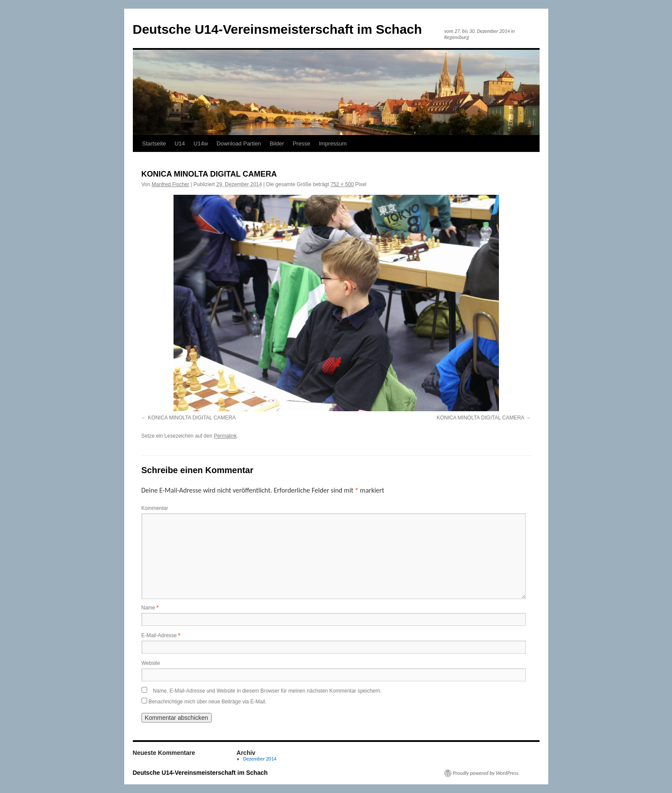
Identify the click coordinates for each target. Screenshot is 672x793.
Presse (301, 143)
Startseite (154, 143)
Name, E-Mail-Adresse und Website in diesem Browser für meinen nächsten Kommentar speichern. (267, 691)
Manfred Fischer (171, 184)
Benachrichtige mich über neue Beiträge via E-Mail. (207, 702)
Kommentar (155, 508)
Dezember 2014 (260, 759)
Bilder (277, 143)
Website (151, 663)
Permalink (225, 436)
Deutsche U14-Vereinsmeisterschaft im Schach (278, 29)
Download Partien (239, 143)
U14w (201, 143)
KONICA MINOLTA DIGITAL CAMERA (192, 418)
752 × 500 (342, 184)
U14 (180, 143)
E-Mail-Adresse (161, 635)
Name (150, 608)
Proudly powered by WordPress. (486, 773)
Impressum (333, 143)
